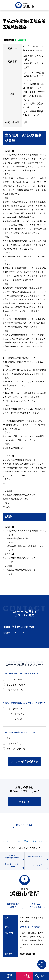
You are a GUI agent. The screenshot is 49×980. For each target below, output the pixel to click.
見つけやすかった (15, 679)
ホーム (6, 841)
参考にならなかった (16, 749)
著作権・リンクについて (38, 858)
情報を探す (30, 803)
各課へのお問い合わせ (38, 906)
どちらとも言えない (16, 685)
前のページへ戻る (22, 826)
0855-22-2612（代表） (30, 927)
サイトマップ (40, 867)
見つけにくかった (15, 690)
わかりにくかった (15, 719)
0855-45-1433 (20, 633)
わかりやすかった (15, 709)
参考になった (13, 738)
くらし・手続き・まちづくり (29, 841)
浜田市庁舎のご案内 (16, 906)
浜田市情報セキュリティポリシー (14, 867)
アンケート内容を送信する (24, 761)
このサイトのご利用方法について (15, 858)
